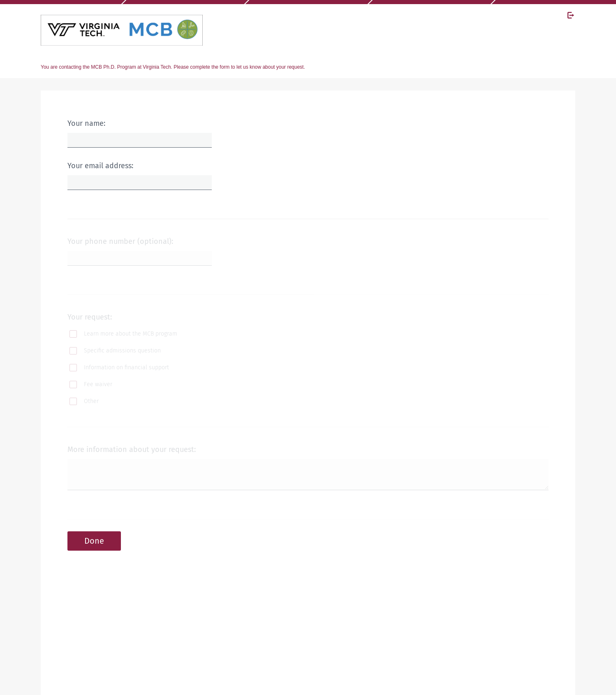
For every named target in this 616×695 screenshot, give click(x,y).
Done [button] (94, 541)
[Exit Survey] (571, 15)
